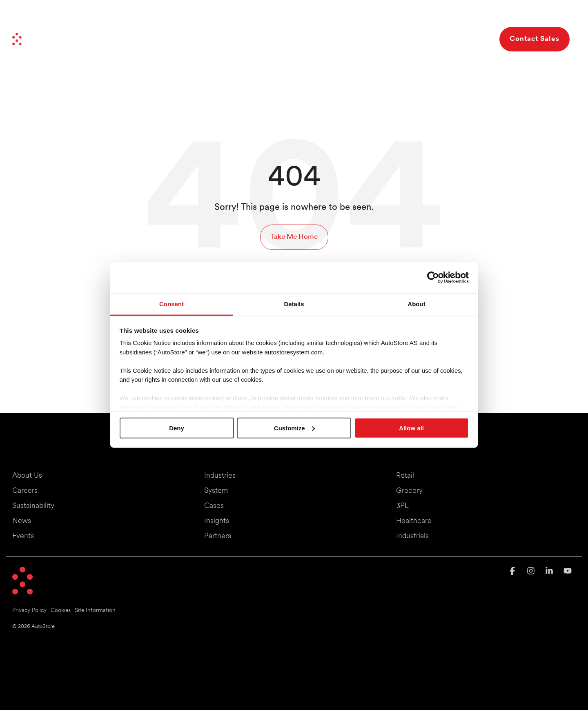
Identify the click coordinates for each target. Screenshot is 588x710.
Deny (177, 428)
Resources (404, 39)
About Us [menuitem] (27, 476)
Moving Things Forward (338, 16)
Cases (362, 39)
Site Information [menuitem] (95, 611)
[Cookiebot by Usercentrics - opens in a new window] (433, 278)
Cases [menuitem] (214, 506)
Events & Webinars (518, 16)
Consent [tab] (171, 304)
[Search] (486, 39)
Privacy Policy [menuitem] (29, 611)
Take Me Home (294, 237)
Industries (231, 39)
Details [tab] (294, 304)
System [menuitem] (216, 491)
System (278, 39)
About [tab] (416, 304)
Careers (474, 16)
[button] (513, 572)
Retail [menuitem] (405, 476)
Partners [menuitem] (218, 536)
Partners (412, 16)
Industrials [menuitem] (412, 536)
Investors (443, 16)
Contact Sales (535, 39)
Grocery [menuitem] (409, 491)
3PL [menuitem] (402, 506)
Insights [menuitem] (217, 521)
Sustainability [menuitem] (33, 506)
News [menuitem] (22, 521)
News (385, 16)
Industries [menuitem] (220, 476)
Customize (294, 428)
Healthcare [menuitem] (414, 521)
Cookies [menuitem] (61, 611)
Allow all (411, 428)
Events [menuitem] (23, 536)
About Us (455, 39)
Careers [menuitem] (25, 491)
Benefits (323, 39)
